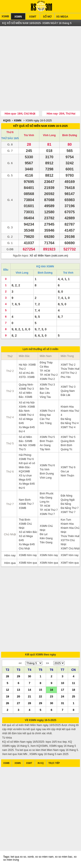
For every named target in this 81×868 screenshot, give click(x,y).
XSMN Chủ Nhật (46, 528)
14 (29, 691)
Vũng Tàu (45, 397)
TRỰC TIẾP (54, 765)
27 (18, 704)
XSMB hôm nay (28, 556)
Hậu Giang (46, 498)
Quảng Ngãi (68, 500)
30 (29, 678)
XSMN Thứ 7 (47, 515)
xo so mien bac (64, 858)
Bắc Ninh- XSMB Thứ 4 (26, 413)
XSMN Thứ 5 (47, 437)
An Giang (45, 446)
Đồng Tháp (46, 363)
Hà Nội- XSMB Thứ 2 (27, 367)
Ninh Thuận (67, 476)
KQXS (7, 121)
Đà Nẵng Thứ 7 (70, 508)
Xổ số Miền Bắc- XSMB (25, 395)
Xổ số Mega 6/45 (26, 422)
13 (18, 691)
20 (18, 698)
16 (51, 691)
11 (73, 684)
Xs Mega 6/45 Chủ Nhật (27, 547)
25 (73, 698)
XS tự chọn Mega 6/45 (25, 478)
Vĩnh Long (49, 136)
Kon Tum (66, 520)
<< (20, 665)
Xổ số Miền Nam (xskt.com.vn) (49, 256)
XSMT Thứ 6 (68, 468)
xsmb (31, 858)
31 (62, 704)
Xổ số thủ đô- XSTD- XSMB (27, 375)
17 (62, 691)
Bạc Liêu (45, 393)
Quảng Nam (68, 391)
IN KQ (41, 765)
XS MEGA (62, 17)
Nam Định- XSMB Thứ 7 (26, 502)
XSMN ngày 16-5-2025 (39, 121)
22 (40, 698)
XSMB (5, 16)
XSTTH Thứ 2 (69, 373)
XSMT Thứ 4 (68, 428)
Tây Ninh (45, 450)
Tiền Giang (46, 543)
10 (62, 684)
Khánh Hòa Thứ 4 (70, 413)
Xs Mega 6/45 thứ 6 (27, 486)
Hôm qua (10, 563)
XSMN (18, 17)
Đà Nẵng (66, 419)
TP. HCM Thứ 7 (49, 510)
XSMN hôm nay (49, 556)
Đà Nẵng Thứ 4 (70, 424)
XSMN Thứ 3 (47, 385)
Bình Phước (47, 494)
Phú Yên (66, 378)
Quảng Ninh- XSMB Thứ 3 (26, 387)
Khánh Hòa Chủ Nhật (70, 530)
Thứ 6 (10, 133)
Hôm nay (10, 556)
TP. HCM (45, 371)
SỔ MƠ (47, 17)
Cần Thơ (45, 419)
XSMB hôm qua (28, 563)
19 (7, 698)
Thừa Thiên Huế (70, 369)
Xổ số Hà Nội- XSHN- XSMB (27, 405)
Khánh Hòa (67, 407)
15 (40, 691)
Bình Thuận (46, 442)
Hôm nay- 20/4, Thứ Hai (61, 114)
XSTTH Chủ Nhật (68, 543)
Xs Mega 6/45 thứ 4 (27, 430)
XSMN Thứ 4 (47, 411)
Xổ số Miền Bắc (28, 532)
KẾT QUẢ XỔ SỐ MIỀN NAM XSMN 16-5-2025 (40, 126)
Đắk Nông (67, 496)
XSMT (33, 17)
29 (18, 678)
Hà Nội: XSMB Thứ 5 (27, 448)
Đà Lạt (44, 535)
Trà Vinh (29, 136)
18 (73, 691)
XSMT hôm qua (70, 563)
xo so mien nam (44, 858)
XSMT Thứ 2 (68, 365)
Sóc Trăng (46, 424)
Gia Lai (65, 472)
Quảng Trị (66, 450)
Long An (44, 502)
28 (7, 678)
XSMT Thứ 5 (68, 437)
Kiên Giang (46, 539)
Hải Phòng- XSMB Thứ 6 (26, 457)
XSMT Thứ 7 (68, 513)
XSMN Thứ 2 (47, 379)
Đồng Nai (45, 415)
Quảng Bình (68, 442)
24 (62, 698)
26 (7, 704)
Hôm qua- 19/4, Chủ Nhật (20, 114)
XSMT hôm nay (70, 556)
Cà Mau (44, 367)
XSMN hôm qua (49, 563)
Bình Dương (70, 136)
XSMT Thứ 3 (68, 387)
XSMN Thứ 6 (47, 466)
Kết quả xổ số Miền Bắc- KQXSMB (27, 468)
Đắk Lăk (65, 395)
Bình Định (66, 446)
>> (48, 665)
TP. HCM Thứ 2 (49, 375)
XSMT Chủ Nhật (70, 549)
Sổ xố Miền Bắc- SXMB (25, 440)
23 (51, 698)
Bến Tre (44, 389)
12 (7, 691)
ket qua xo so (18, 858)
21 (29, 698)
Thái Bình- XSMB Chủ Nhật (25, 524)
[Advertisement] (40, 70)
